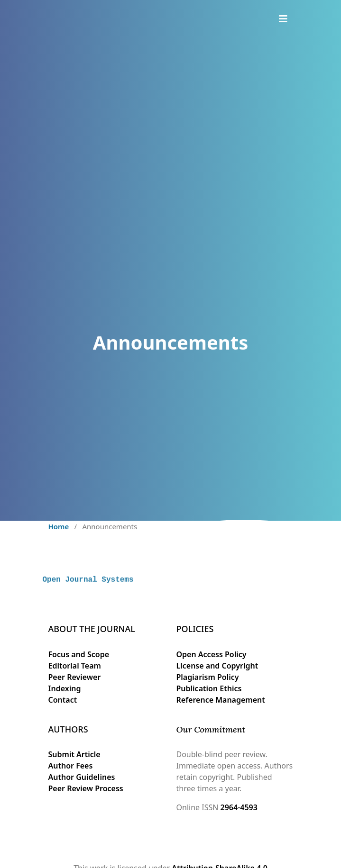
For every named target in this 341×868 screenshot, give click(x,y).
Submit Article (74, 754)
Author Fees (71, 766)
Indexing (65, 688)
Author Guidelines (82, 777)
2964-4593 (239, 807)
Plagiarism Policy (208, 677)
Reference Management (221, 700)
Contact (63, 700)
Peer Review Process (86, 788)
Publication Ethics (209, 688)
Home (59, 526)
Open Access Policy (212, 654)
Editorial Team (75, 666)
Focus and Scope (79, 654)
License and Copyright (217, 666)
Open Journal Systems (88, 588)
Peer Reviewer (75, 677)
